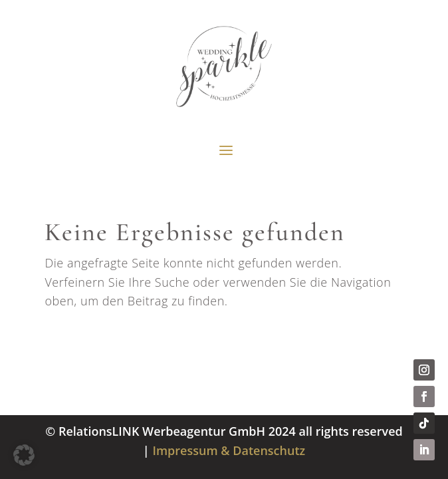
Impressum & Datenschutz (229, 450)
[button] (24, 455)
